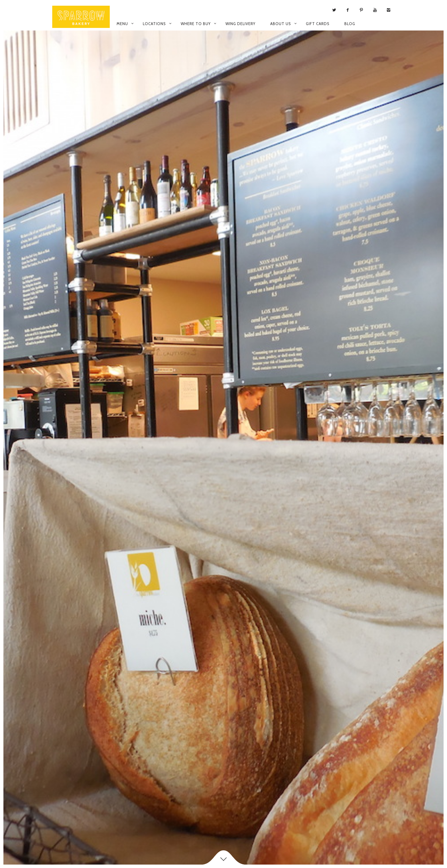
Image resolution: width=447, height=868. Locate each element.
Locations (154, 24)
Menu (122, 24)
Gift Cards (318, 24)
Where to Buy (196, 24)
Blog (350, 24)
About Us (281, 24)
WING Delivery (240, 24)
